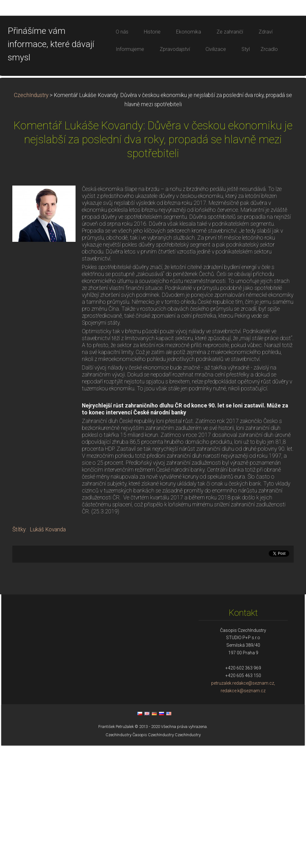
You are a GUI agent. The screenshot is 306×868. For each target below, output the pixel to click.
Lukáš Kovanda (48, 652)
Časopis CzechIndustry (153, 857)
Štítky (19, 652)
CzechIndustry (31, 218)
